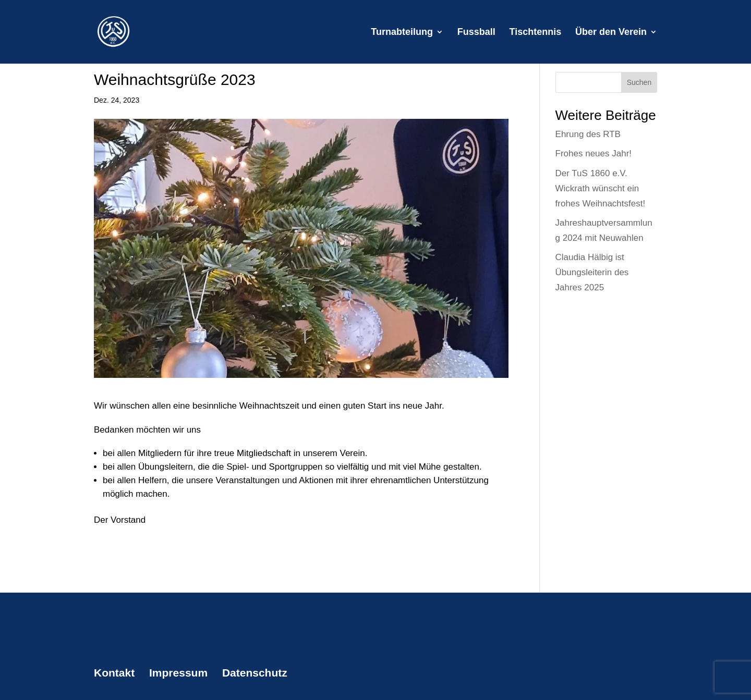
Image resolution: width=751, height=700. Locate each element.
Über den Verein (611, 33)
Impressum (178, 673)
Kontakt (114, 673)
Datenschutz (255, 673)
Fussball (476, 33)
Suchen (639, 82)
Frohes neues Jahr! (593, 153)
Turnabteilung (402, 33)
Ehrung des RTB (588, 134)
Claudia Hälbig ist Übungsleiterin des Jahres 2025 (592, 272)
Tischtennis (536, 33)
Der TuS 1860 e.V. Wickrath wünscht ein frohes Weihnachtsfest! (601, 188)
